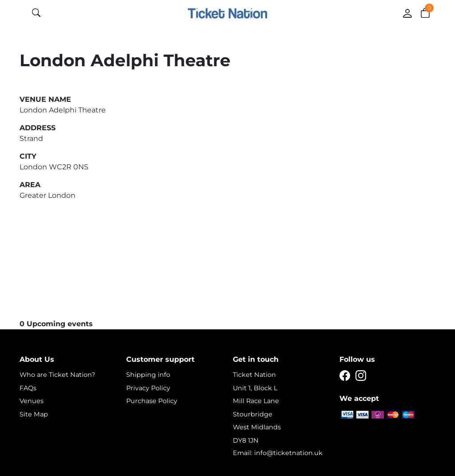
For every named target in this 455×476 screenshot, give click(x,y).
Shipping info (148, 375)
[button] (425, 12)
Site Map (34, 414)
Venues (32, 401)
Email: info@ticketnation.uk (278, 453)
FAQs (28, 388)
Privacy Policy (148, 388)
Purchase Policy (152, 401)
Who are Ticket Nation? (57, 375)
